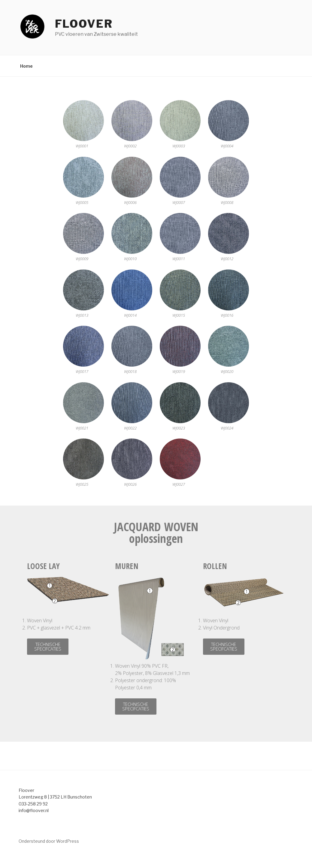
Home (26, 66)
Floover (84, 24)
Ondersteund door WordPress (49, 841)
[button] (48, 647)
